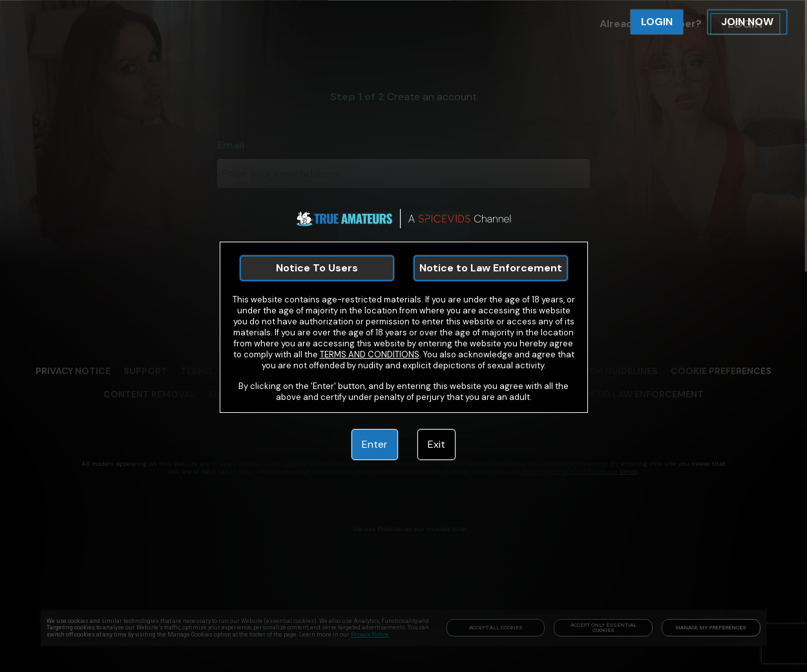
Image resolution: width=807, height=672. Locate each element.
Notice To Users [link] (317, 268)
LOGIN (657, 22)
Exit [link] (436, 444)
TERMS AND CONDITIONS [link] (370, 354)
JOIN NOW (747, 22)
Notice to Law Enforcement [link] (491, 268)
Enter (375, 444)
